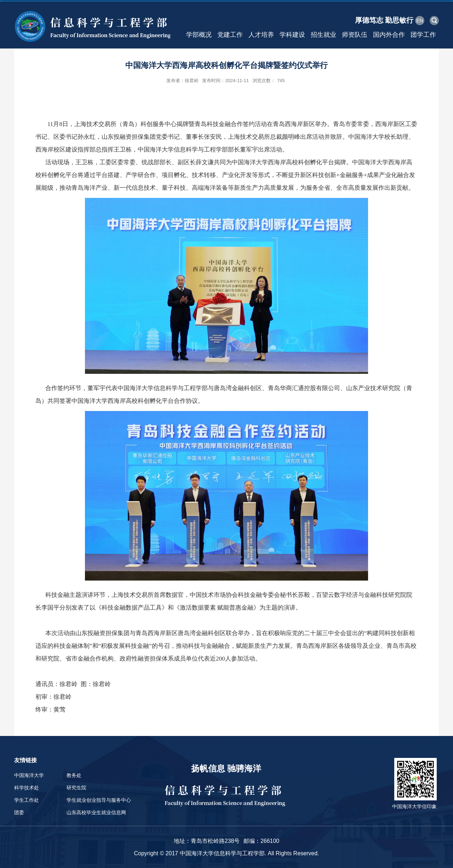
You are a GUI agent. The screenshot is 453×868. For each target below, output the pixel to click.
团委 (19, 812)
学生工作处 (27, 800)
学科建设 (292, 35)
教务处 (74, 775)
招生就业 (323, 35)
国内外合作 (389, 35)
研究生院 (76, 788)
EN (420, 21)
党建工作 (230, 35)
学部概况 (199, 35)
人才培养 (261, 35)
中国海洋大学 (29, 775)
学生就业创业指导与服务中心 (99, 800)
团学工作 (423, 35)
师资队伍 (355, 35)
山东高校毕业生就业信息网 (96, 812)
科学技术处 (27, 788)
